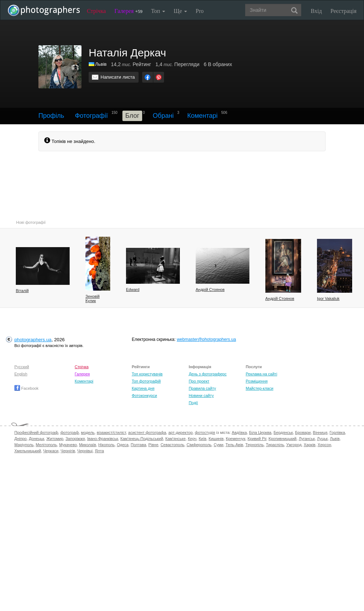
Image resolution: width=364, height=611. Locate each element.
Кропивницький (283, 439)
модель (88, 432)
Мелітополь (46, 445)
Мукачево (68, 445)
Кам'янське (176, 439)
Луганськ (307, 439)
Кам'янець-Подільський (142, 439)
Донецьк (36, 439)
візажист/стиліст (111, 432)
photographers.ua (33, 340)
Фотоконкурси (144, 395)
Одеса (122, 445)
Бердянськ (283, 432)
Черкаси (51, 451)
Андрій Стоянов (210, 290)
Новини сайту (201, 395)
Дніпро (20, 439)
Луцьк (322, 439)
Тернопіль (255, 445)
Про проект (199, 381)
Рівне (153, 445)
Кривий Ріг (257, 439)
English (21, 374)
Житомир (55, 439)
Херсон (324, 445)
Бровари (303, 432)
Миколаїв (88, 445)
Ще (180, 11)
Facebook (26, 388)
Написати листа (118, 77)
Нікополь (106, 445)
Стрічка (96, 11)
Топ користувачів (147, 374)
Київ (202, 439)
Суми (218, 445)
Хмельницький (28, 451)
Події (193, 403)
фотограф (69, 432)
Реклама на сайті (261, 374)
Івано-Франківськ (103, 439)
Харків (310, 445)
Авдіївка (239, 432)
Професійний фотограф (36, 432)
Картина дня (143, 388)
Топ (158, 11)
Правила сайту (202, 388)
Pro (200, 11)
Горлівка (337, 432)
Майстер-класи (259, 388)
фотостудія (205, 432)
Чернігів (68, 451)
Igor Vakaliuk (328, 298)
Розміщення (256, 381)
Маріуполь (24, 445)
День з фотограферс (208, 374)
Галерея (129, 11)
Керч (192, 439)
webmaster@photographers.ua (206, 339)
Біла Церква (260, 432)
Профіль (51, 116)
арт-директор (181, 432)
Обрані (163, 116)
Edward (133, 290)
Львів (335, 439)
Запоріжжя (75, 439)
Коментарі (202, 116)
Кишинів (216, 439)
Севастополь (172, 445)
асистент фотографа (147, 432)
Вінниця (320, 432)
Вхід (316, 11)
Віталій (22, 291)
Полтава (138, 445)
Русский (22, 367)
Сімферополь (199, 445)
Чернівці (85, 451)
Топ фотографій (146, 381)
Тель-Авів (234, 445)
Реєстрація (344, 11)
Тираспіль (275, 445)
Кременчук (235, 439)
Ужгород (294, 445)
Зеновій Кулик (92, 298)
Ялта (99, 451)
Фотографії (92, 116)
